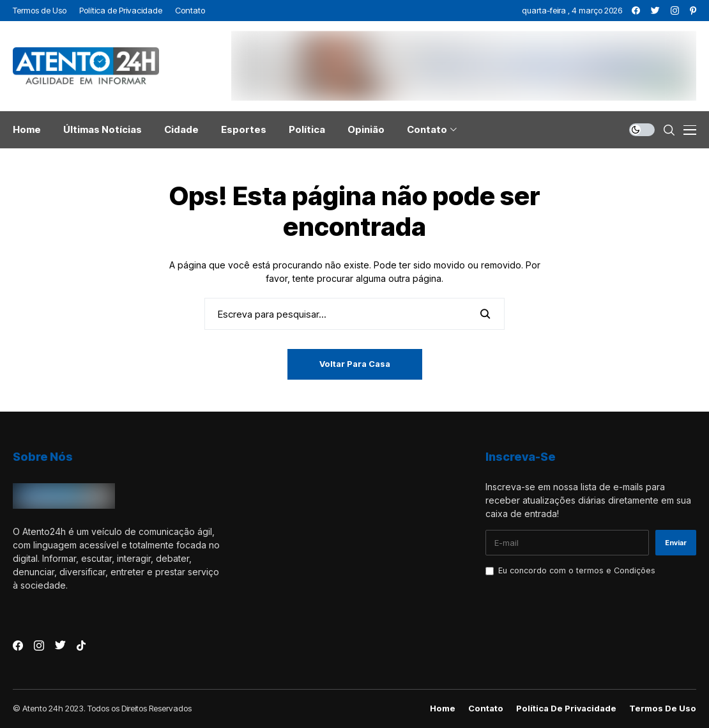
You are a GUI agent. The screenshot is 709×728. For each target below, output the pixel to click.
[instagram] (675, 11)
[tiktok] (81, 646)
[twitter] (655, 11)
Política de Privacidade (566, 709)
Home (443, 709)
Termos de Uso (663, 709)
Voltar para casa (355, 364)
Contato (486, 709)
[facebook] (636, 11)
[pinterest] (693, 11)
